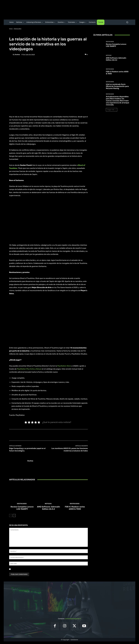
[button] (127, 22)
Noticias (48, 507)
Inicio (11, 29)
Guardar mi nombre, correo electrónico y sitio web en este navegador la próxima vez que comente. (45, 572)
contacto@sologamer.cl (73, 621)
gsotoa (17, 55)
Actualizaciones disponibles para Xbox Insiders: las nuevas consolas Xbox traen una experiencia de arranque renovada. (118, 101)
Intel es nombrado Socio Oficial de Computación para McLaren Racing (117, 86)
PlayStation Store (64, 366)
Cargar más (112, 110)
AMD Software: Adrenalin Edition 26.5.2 (48, 511)
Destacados (18, 29)
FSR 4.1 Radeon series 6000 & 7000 (75, 511)
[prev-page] (11, 518)
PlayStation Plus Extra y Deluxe (29, 369)
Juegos (24, 34)
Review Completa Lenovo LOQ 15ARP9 (22, 511)
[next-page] (14, 518)
